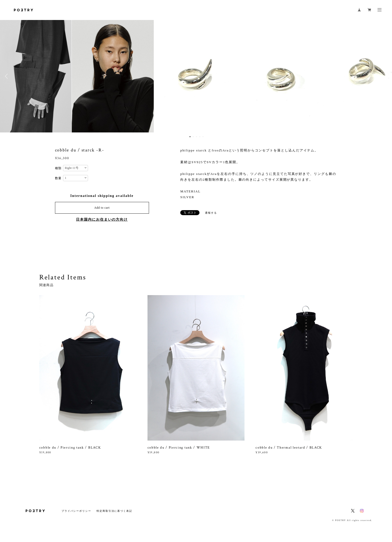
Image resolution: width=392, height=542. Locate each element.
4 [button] (200, 137)
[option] (196, 76)
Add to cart (102, 208)
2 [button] (193, 137)
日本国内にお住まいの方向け (102, 220)
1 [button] (190, 137)
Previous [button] (7, 76)
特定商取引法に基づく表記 (114, 511)
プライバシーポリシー (76, 511)
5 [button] (203, 137)
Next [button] (384, 76)
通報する (211, 213)
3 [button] (196, 137)
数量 (58, 178)
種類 (58, 168)
